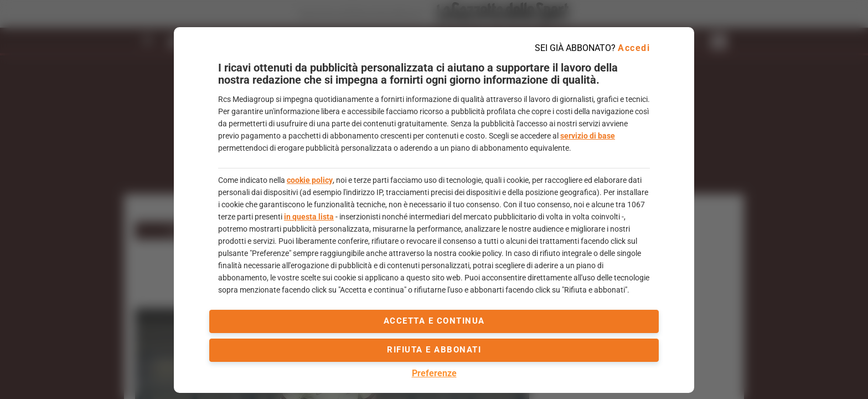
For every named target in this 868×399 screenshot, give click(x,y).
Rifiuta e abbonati (434, 350)
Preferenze (434, 373)
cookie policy (310, 180)
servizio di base (588, 136)
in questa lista (309, 217)
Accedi (634, 48)
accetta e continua (434, 321)
